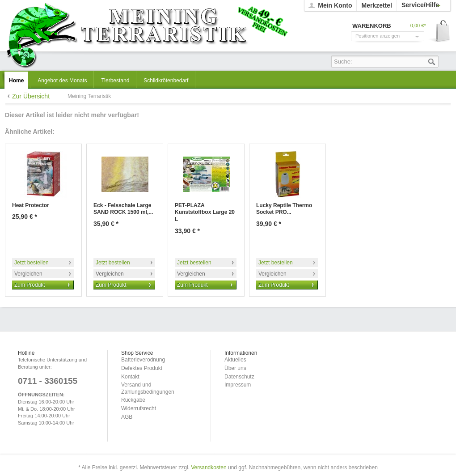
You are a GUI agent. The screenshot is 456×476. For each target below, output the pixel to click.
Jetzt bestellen (32, 263)
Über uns (235, 368)
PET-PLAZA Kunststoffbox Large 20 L (205, 212)
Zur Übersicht (31, 96)
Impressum (238, 385)
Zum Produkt (30, 285)
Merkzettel (376, 5)
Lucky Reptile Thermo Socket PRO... (284, 209)
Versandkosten (209, 467)
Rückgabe (133, 400)
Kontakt (130, 377)
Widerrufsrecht (139, 408)
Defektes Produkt (142, 368)
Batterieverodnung (143, 360)
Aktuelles (235, 360)
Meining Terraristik (147, 34)
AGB (127, 417)
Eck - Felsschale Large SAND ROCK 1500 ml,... (123, 209)
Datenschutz (239, 377)
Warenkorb (440, 32)
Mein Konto (335, 5)
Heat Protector (31, 205)
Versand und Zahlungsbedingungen (148, 388)
